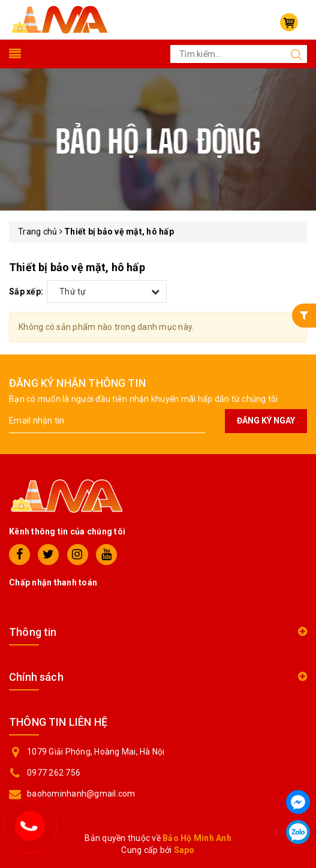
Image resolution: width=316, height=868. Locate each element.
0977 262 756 (54, 773)
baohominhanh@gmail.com (81, 794)
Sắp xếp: (26, 292)
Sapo (184, 850)
